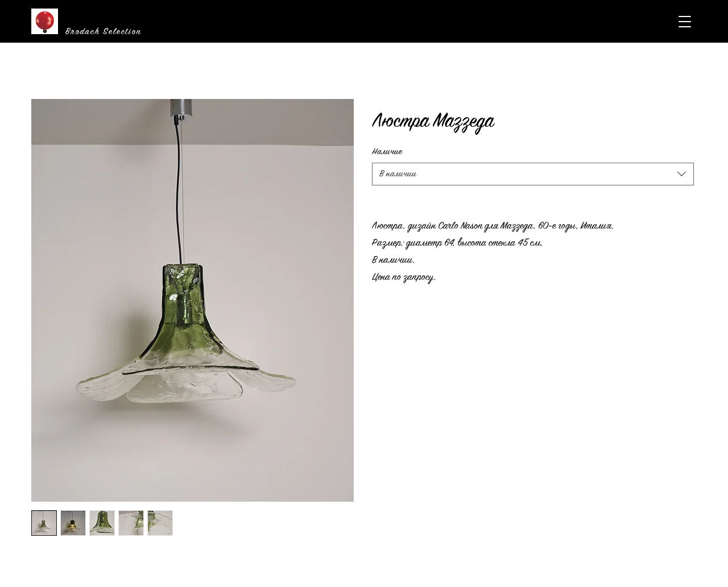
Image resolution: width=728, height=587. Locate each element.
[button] (685, 22)
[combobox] (533, 174)
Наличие (387, 152)
